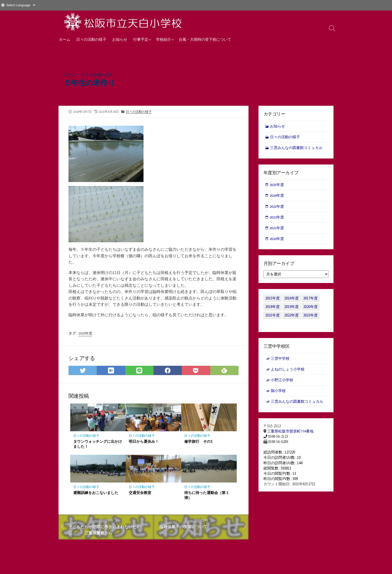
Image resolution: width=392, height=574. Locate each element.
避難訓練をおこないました (96, 493)
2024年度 (277, 196)
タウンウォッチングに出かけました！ (98, 444)
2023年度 (277, 207)
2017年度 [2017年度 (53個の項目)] (310, 299)
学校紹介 (163, 39)
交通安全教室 (140, 493)
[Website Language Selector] (21, 5)
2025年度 (277, 185)
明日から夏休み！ (144, 441)
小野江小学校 (282, 381)
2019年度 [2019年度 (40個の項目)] (291, 308)
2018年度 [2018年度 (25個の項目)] (272, 308)
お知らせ (120, 39)
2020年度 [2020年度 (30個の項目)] (310, 308)
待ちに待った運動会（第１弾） (207, 495)
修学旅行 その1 (198, 441)
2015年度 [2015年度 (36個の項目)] (272, 299)
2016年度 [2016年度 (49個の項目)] (291, 299)
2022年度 (277, 218)
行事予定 (141, 39)
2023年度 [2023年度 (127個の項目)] (310, 316)
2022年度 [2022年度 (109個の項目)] (291, 316)
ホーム (65, 39)
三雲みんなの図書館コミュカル (296, 148)
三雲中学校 (280, 359)
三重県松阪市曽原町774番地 (290, 432)
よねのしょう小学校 (288, 370)
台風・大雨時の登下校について (205, 39)
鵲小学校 (278, 392)
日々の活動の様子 (91, 39)
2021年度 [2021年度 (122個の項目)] (272, 316)
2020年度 (85, 333)
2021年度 (277, 229)
